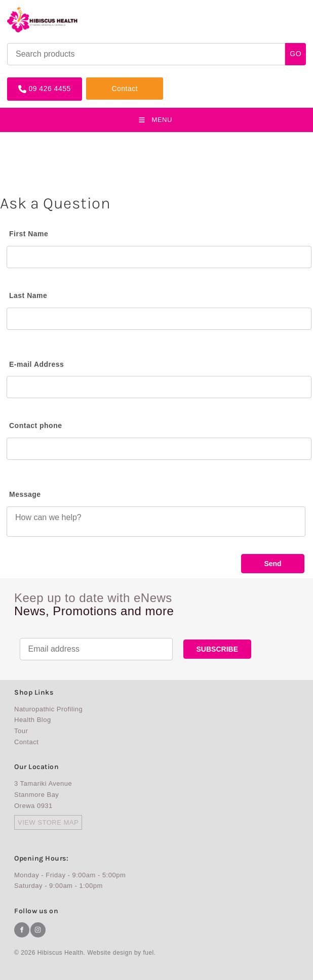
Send (272, 564)
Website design (110, 953)
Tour (21, 731)
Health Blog (33, 720)
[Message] (156, 522)
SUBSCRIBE (217, 649)
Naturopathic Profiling (48, 709)
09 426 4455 (28, 81)
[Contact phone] (159, 449)
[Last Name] (159, 319)
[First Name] (159, 257)
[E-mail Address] (159, 387)
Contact (99, 81)
